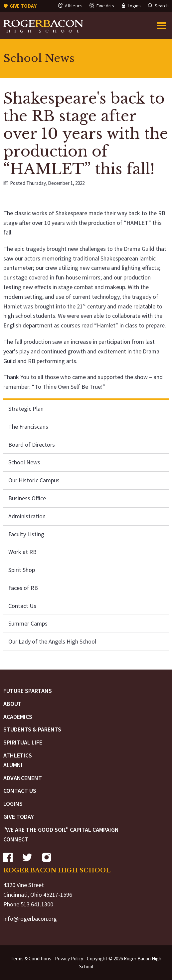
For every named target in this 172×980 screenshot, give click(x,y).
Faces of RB (23, 588)
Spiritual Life (23, 742)
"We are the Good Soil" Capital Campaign (61, 830)
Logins (13, 804)
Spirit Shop (22, 570)
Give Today (19, 817)
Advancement (23, 778)
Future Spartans (28, 691)
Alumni (13, 765)
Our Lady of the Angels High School (52, 641)
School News (24, 462)
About (12, 704)
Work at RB (22, 552)
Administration (27, 516)
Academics (18, 717)
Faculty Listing (26, 534)
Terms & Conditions (31, 959)
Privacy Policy (69, 959)
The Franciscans (28, 427)
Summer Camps (28, 623)
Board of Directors (32, 445)
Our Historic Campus (34, 480)
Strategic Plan (26, 409)
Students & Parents (32, 729)
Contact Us (22, 606)
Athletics (18, 755)
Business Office (27, 498)
